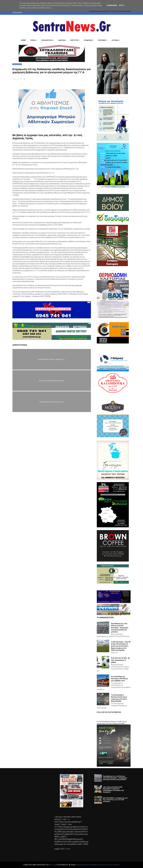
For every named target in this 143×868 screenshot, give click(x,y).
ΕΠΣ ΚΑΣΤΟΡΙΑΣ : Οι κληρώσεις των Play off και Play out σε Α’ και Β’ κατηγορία (115, 800)
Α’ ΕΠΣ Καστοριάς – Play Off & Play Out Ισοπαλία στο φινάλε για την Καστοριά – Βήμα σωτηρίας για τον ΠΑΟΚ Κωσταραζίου (121, 646)
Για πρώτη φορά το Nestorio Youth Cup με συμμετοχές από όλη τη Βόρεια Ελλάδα (119, 698)
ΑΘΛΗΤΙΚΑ (62, 40)
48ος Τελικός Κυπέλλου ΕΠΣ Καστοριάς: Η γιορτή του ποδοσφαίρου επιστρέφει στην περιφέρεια (113, 790)
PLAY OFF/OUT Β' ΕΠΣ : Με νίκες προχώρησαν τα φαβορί (120, 660)
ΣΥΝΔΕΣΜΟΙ (89, 40)
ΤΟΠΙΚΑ (34, 40)
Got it (121, 5)
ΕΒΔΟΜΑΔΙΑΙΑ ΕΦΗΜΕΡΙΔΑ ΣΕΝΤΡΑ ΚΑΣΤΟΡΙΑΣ (98, 865)
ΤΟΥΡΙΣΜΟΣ (103, 40)
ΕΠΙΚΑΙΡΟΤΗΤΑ (48, 40)
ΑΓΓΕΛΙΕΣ (116, 40)
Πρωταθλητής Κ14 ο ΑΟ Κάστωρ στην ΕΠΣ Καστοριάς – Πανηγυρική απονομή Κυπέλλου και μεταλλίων (120, 628)
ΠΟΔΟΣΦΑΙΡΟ (17, 64)
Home (23, 40)
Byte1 (52, 865)
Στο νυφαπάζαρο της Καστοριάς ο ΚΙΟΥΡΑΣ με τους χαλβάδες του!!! (119, 679)
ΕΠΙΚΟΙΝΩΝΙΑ (17, 13)
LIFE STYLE (75, 40)
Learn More (112, 5)
